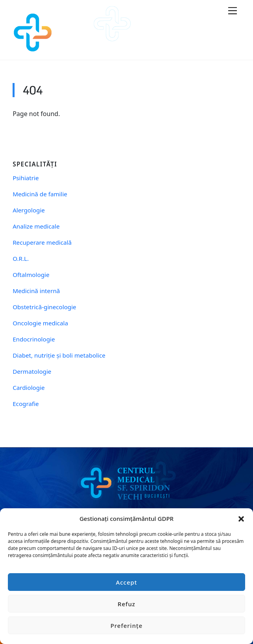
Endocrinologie (34, 339)
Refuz (126, 604)
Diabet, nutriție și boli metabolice (59, 355)
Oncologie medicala (40, 323)
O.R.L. (21, 259)
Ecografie (26, 404)
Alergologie (29, 210)
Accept (126, 582)
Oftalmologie (31, 275)
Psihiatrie (26, 178)
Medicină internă (36, 291)
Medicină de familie (40, 194)
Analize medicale (36, 226)
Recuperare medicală (42, 243)
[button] (241, 519)
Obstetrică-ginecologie (44, 307)
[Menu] (233, 11)
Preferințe (127, 626)
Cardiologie (29, 388)
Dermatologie (32, 372)
